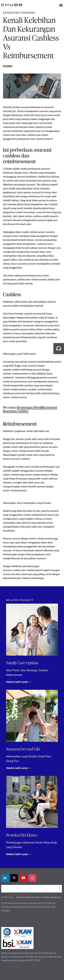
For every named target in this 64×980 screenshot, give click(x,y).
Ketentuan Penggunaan (52, 897)
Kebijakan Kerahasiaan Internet (29, 897)
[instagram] (32, 878)
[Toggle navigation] (61, 5)
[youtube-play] (23, 878)
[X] (14, 878)
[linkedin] (5, 878)
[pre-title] (19, 13)
